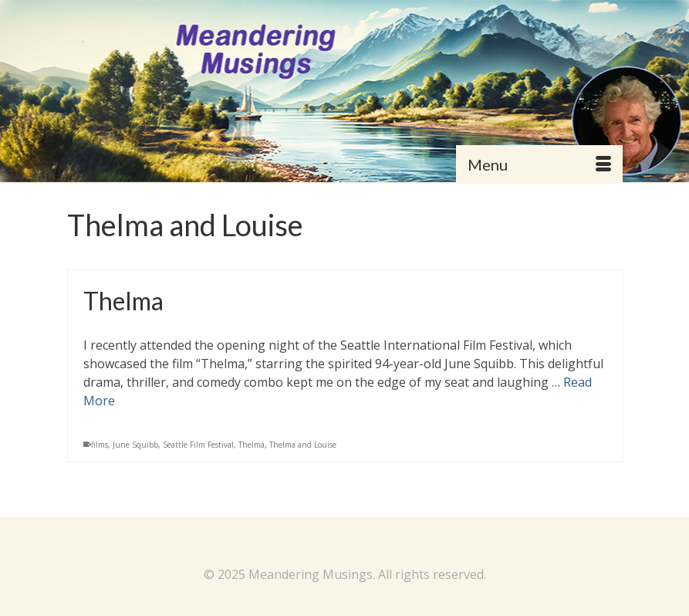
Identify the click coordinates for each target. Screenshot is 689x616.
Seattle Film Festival (198, 445)
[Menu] (539, 164)
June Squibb (135, 445)
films (100, 445)
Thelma (252, 445)
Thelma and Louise (303, 445)
